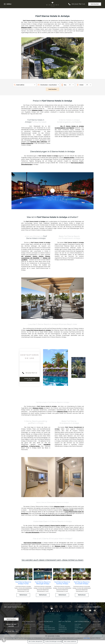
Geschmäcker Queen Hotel (47, 629)
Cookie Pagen (79, 628)
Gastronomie (46, 621)
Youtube (95, 629)
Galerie (97, 621)
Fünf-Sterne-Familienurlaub (32, 543)
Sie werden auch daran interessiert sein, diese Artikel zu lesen (52, 560)
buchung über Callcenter (39, 142)
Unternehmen (82, 621)
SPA (60, 624)
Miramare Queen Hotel (29, 626)
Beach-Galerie (97, 624)
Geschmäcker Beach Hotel (47, 628)
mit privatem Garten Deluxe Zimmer (36, 256)
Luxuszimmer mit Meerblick (30, 258)
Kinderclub (62, 626)
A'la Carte (42, 624)
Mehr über (87, 638)
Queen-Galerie (97, 626)
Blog (76, 629)
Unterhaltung (62, 628)
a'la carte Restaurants (32, 532)
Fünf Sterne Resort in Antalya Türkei (23, 583)
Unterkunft (29, 621)
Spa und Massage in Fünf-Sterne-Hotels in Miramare (56, 515)
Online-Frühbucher (27, 143)
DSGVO (77, 626)
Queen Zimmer (27, 629)
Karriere (77, 633)
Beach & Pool (63, 629)
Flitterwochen (26, 631)
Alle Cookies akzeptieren (35, 641)
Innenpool (62, 631)
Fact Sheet (78, 624)
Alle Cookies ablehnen (70, 641)
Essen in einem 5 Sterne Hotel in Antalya (53, 526)
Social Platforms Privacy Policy (89, 614)
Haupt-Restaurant (44, 626)
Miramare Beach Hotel (29, 624)
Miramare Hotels (26, 27)
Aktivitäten (65, 621)
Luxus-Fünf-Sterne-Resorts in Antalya (39, 330)
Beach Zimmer (27, 628)
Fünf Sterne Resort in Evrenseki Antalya (82, 583)
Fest (94, 628)
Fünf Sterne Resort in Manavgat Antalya (43, 583)
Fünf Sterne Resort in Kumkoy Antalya (62, 583)
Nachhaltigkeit (79, 631)
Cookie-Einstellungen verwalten (54, 641)
